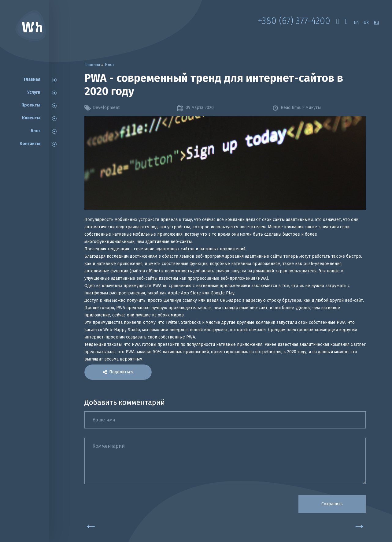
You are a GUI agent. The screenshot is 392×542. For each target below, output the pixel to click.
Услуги (34, 92)
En (356, 22)
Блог (35, 131)
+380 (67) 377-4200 (294, 21)
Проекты (31, 105)
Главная (32, 79)
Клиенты (31, 118)
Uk (366, 22)
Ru (376, 22)
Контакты (30, 144)
